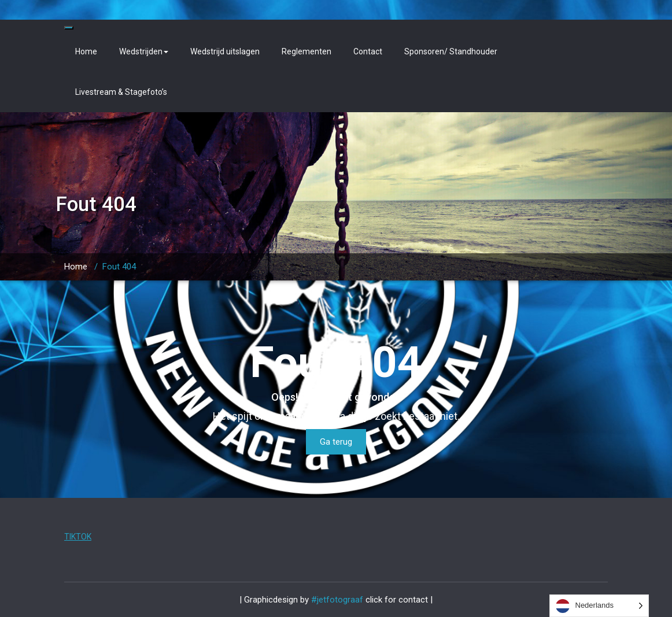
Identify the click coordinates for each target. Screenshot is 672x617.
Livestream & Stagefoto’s (121, 92)
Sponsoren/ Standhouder (451, 51)
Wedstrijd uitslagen (225, 51)
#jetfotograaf (338, 600)
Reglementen (307, 51)
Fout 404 (119, 267)
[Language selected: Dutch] (599, 606)
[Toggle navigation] (69, 28)
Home (86, 51)
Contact (368, 51)
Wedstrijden (144, 51)
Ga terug (336, 442)
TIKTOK (78, 537)
